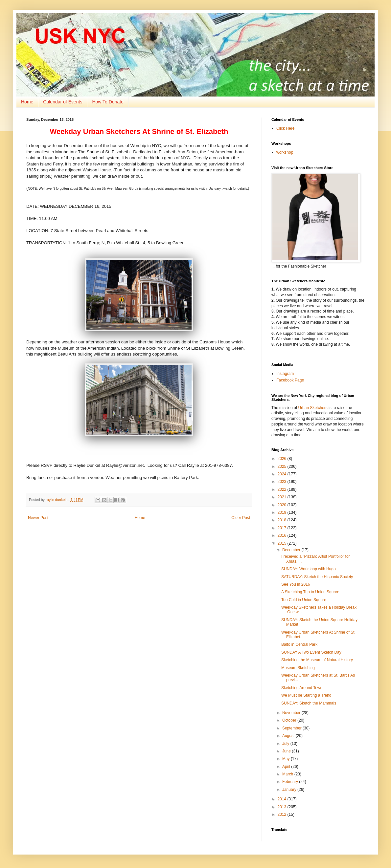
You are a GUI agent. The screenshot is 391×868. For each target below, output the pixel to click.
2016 (283, 535)
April (287, 767)
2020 (283, 505)
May (287, 759)
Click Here (285, 128)
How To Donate (108, 102)
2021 (283, 497)
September (292, 728)
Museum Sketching (298, 668)
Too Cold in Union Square (304, 600)
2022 (283, 489)
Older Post (241, 518)
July (286, 744)
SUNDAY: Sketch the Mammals (309, 703)
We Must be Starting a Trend (306, 695)
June (287, 751)
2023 (283, 482)
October (290, 720)
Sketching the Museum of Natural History (317, 660)
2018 (283, 520)
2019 (283, 512)
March (288, 774)
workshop (285, 152)
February (291, 782)
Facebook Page (290, 380)
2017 (283, 528)
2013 (283, 807)
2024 (283, 474)
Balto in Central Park (299, 644)
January (290, 790)
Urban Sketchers (313, 408)
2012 (283, 814)
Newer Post (38, 518)
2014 (283, 799)
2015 (283, 543)
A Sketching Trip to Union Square (310, 592)
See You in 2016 (296, 584)
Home (27, 102)
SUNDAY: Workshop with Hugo (309, 569)
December (292, 550)
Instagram (285, 374)
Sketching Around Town (302, 688)
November (292, 713)
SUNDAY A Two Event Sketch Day (311, 652)
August (289, 736)
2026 (283, 459)
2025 (283, 467)
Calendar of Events (63, 102)
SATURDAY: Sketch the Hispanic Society (317, 577)
